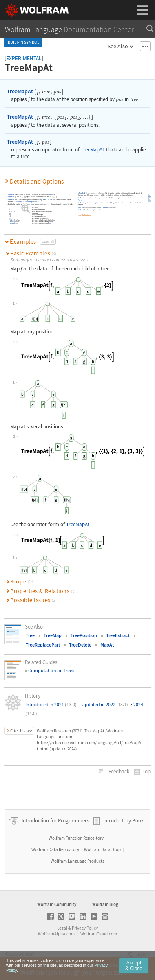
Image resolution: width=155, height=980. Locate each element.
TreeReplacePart (32, 202)
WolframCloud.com (99, 934)
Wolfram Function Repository (76, 838)
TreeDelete (80, 645)
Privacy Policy (85, 928)
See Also (118, 46)
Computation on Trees (51, 670)
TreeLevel (11, 220)
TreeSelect (12, 223)
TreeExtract (118, 635)
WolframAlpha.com (56, 934)
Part (79, 200)
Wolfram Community (57, 904)
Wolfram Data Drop (102, 849)
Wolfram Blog (105, 904)
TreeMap (53, 635)
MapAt (107, 645)
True (50, 223)
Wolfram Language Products (77, 861)
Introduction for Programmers (55, 821)
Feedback (118, 772)
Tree (49, 194)
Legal (62, 928)
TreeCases (12, 222)
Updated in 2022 (105, 704)
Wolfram (27, 954)
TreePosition (46, 200)
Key (10, 219)
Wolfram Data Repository (55, 849)
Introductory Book (123, 821)
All (10, 214)
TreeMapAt (20, 91)
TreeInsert (21, 202)
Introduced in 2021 (51, 704)
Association (105, 198)
